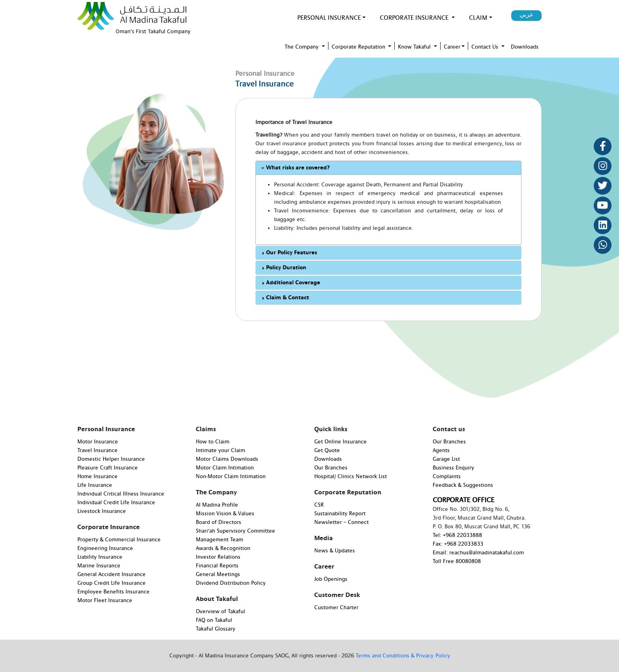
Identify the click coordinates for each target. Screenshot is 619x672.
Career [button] (452, 47)
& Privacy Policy (430, 656)
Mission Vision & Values (225, 514)
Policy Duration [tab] (283, 268)
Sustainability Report (340, 514)
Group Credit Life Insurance (112, 583)
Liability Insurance (100, 557)
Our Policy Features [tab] (288, 253)
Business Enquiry (453, 468)
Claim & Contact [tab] (284, 298)
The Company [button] (302, 47)
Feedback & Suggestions (463, 485)
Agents (441, 451)
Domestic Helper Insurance (111, 459)
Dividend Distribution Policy (231, 583)
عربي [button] (527, 15)
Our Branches (331, 468)
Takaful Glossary (216, 629)
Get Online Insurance (340, 442)
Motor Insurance (98, 442)
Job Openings (331, 579)
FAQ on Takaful (214, 620)
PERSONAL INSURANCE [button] (329, 18)
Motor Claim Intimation (225, 468)
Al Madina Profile (217, 505)
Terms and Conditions (383, 656)
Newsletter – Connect (341, 522)
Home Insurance (98, 477)
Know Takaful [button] (415, 47)
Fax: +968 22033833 (458, 544)
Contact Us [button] (486, 47)
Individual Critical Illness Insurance (121, 494)
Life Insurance (95, 485)
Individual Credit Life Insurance (116, 503)
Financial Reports (217, 566)
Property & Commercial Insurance (119, 540)
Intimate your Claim (220, 451)
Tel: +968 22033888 (457, 535)
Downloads (328, 459)
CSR (319, 505)
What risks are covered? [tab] (295, 168)
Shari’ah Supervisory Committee (235, 531)
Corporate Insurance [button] (415, 18)
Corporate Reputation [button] (359, 47)
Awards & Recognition (223, 548)
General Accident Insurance (112, 574)
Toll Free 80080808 (457, 561)
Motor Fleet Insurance (105, 601)
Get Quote (327, 451)
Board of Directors (219, 522)
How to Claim (213, 442)
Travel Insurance (98, 451)
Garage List (446, 459)
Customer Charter (336, 608)
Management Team (219, 540)
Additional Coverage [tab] (290, 283)
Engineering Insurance (105, 548)
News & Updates (335, 551)
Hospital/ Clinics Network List (351, 477)
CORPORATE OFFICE (463, 500)
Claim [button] (478, 18)
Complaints (447, 477)
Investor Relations (218, 557)
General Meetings (218, 574)
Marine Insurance (99, 566)
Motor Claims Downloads (227, 459)
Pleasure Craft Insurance (108, 468)
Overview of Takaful (220, 612)
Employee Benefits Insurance (113, 592)
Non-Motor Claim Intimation (231, 477)
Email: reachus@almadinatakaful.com (478, 553)
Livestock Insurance (102, 511)
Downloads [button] (525, 47)
